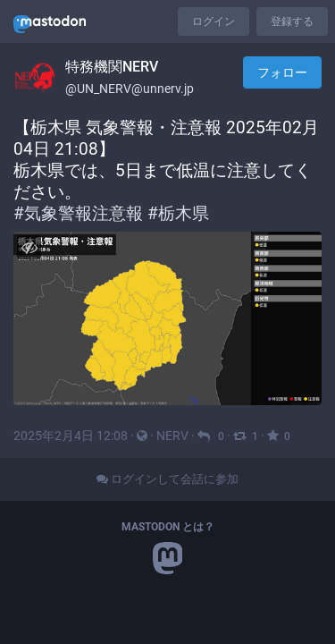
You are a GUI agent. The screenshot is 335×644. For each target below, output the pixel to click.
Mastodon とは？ (168, 527)
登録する (292, 21)
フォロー (282, 72)
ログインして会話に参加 (167, 479)
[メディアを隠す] (29, 247)
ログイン (214, 21)
